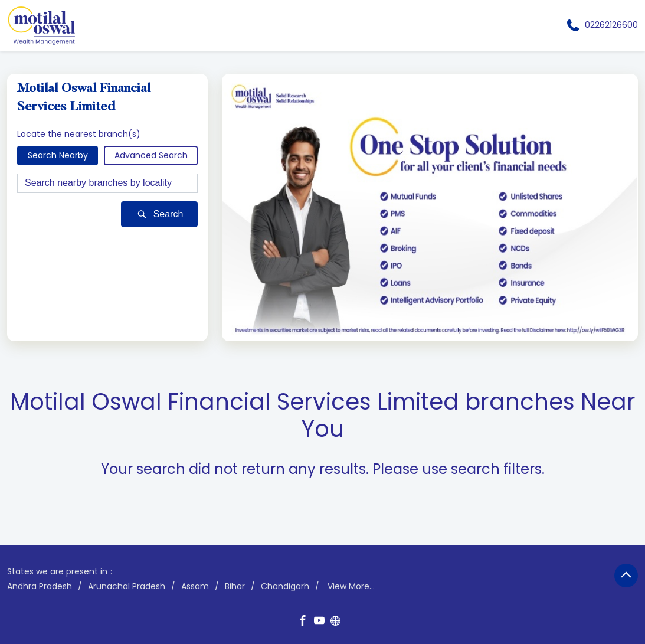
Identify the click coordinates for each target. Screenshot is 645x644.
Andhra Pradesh (40, 586)
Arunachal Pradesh (127, 586)
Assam (195, 586)
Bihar (235, 586)
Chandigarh (285, 586)
